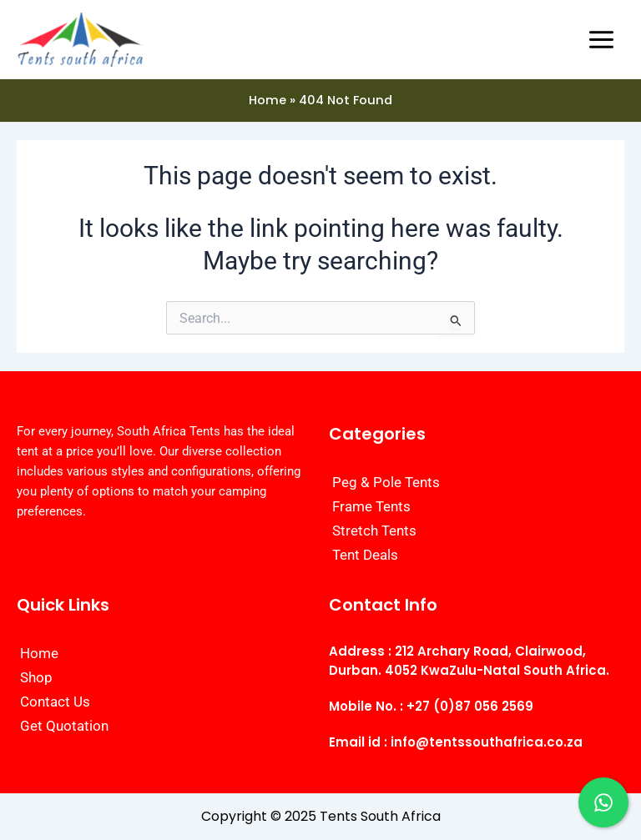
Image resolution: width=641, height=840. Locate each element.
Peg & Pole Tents (386, 482)
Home (39, 653)
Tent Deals (365, 555)
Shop (36, 677)
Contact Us (55, 702)
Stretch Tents (374, 531)
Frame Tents (371, 506)
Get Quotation (64, 726)
